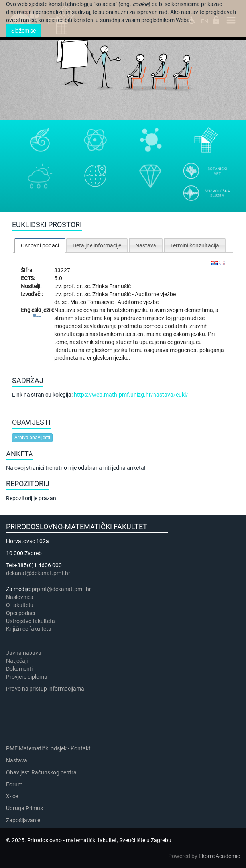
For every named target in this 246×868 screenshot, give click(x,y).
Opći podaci (21, 613)
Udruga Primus (25, 808)
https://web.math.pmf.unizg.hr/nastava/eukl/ (131, 395)
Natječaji (17, 661)
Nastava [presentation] (146, 245)
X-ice (12, 796)
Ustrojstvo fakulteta (31, 621)
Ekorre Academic (219, 856)
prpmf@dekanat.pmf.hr (61, 589)
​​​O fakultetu (20, 605)
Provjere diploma (27, 677)
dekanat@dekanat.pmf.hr (38, 573)
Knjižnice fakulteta (29, 629)
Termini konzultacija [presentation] (195, 245)
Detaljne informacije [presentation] (97, 245)
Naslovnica (20, 597)
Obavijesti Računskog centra (41, 772)
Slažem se (24, 31)
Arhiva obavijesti (32, 438)
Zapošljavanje (23, 820)
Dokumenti (19, 669)
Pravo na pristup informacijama (46, 689)
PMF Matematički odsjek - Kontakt (48, 748)
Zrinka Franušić (112, 286)
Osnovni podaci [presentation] (40, 245)
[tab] (40, 245)
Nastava (17, 760)
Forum (14, 784)
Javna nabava (24, 653)
